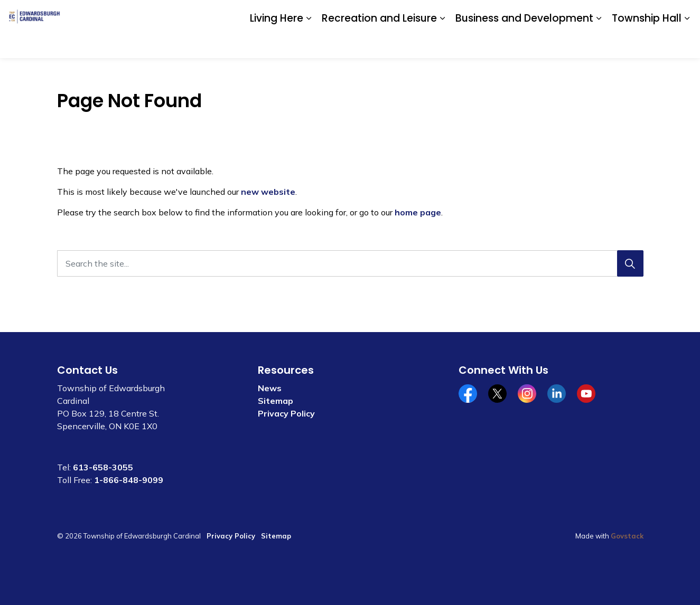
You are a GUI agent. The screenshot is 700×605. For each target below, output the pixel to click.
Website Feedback (630, 14)
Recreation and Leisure (379, 43)
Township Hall (647, 43)
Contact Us (568, 14)
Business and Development (524, 43)
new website (268, 192)
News (270, 388)
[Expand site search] (682, 15)
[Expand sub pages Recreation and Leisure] (442, 44)
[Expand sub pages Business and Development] (599, 44)
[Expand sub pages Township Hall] (687, 44)
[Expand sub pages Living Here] (309, 44)
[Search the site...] (350, 263)
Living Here (277, 43)
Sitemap (276, 401)
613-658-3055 (103, 467)
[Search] (630, 263)
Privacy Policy (286, 413)
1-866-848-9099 (129, 480)
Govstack (627, 536)
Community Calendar (503, 14)
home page (418, 212)
